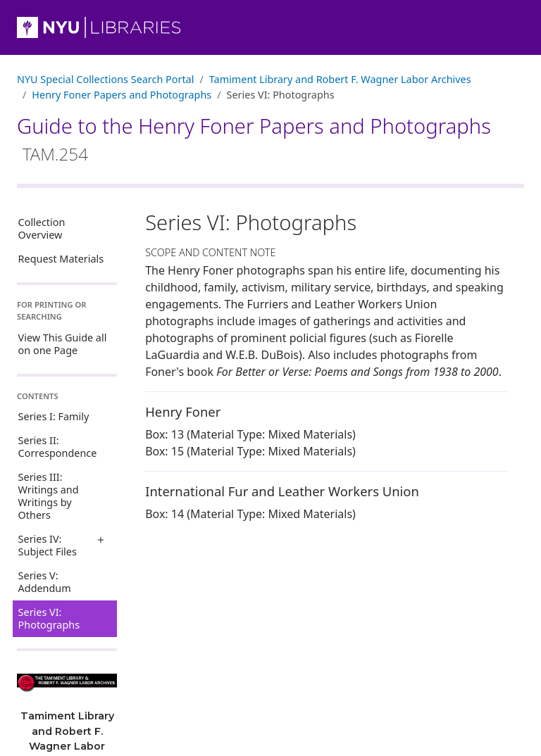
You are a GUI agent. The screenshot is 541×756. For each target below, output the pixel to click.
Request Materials (61, 259)
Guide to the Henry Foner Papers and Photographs (254, 139)
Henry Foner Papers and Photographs (122, 95)
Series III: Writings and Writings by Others (49, 496)
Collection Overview (42, 228)
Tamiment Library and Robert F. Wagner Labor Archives (340, 79)
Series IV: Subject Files (48, 545)
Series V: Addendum (45, 582)
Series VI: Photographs (49, 618)
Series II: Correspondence (58, 447)
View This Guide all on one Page (63, 344)
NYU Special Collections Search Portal (105, 79)
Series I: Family (54, 416)
